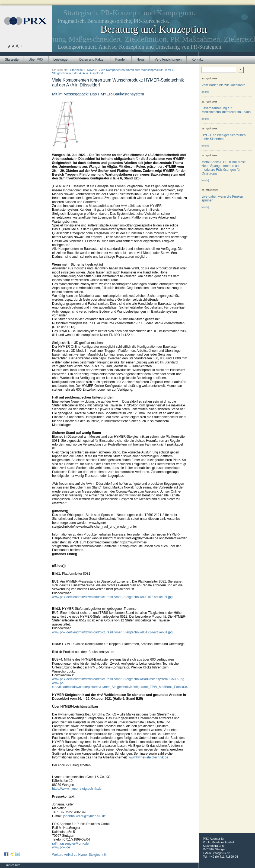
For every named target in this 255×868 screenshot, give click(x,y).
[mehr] (205, 92)
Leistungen (61, 60)
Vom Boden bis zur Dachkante (223, 85)
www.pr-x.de (61, 847)
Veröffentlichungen (168, 60)
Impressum (13, 865)
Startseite (12, 60)
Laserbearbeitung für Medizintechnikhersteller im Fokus (226, 110)
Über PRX (36, 60)
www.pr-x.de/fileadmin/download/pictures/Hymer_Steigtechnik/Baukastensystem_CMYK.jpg (118, 679)
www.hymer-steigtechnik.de (148, 757)
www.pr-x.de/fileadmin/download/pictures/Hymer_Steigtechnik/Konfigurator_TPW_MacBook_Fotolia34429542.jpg (128, 685)
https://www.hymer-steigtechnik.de (77, 789)
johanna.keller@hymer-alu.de (85, 816)
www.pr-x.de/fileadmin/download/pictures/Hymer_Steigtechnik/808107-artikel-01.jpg (112, 597)
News (141, 60)
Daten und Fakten (92, 60)
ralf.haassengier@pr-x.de (70, 844)
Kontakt (197, 60)
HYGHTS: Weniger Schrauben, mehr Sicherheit (224, 137)
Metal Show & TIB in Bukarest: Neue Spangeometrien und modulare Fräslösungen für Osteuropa (224, 168)
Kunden (121, 60)
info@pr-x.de (221, 853)
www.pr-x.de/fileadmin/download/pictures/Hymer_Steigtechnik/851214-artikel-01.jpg (112, 632)
